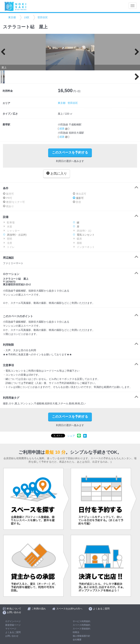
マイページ (11, 629)
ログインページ (13, 621)
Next (135, 52)
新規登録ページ (13, 625)
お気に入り (57, 173)
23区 (27, 17)
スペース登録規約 (81, 629)
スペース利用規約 (81, 625)
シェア (71, 436)
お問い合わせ (12, 636)
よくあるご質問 (13, 632)
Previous (5, 52)
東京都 (12, 17)
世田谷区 (43, 17)
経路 (64, 129)
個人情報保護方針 (81, 636)
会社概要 (77, 640)
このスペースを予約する (70, 152)
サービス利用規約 (81, 621)
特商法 (76, 632)
